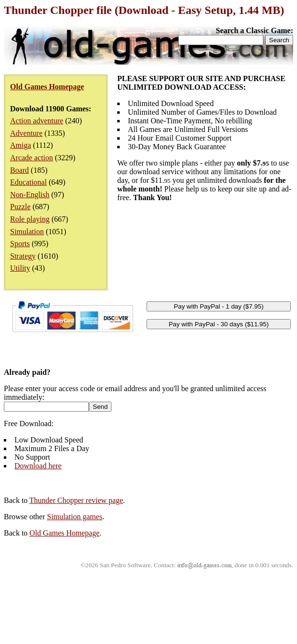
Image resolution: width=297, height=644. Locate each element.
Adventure (26, 133)
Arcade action (31, 158)
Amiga (21, 145)
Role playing (30, 219)
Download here (38, 466)
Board (19, 170)
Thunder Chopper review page (76, 500)
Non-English (30, 195)
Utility (20, 268)
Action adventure (37, 121)
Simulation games (75, 517)
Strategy (23, 256)
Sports (20, 244)
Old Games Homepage (64, 533)
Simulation (27, 232)
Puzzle (20, 207)
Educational (28, 182)
